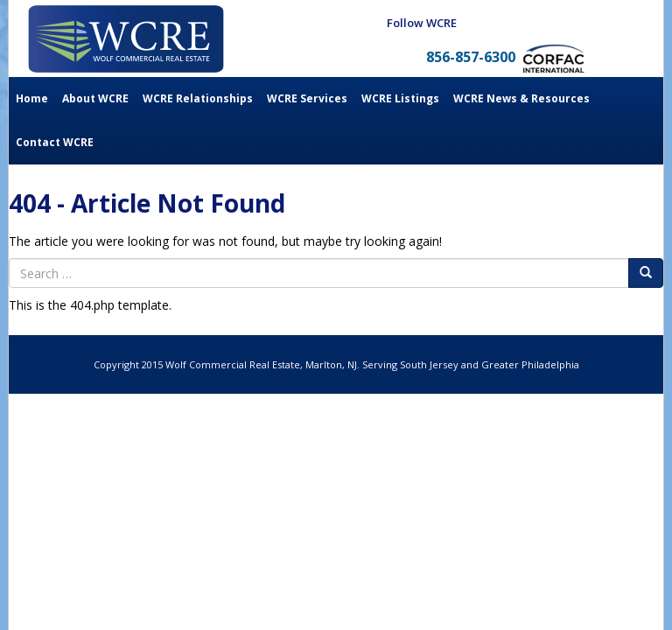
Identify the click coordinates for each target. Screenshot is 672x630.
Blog (484, 23)
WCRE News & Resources (521, 98)
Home (32, 98)
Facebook (515, 23)
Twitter (578, 23)
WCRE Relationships (198, 98)
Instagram (610, 23)
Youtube (641, 23)
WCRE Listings (400, 98)
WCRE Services (307, 98)
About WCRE (95, 98)
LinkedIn (547, 23)
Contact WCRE (55, 142)
